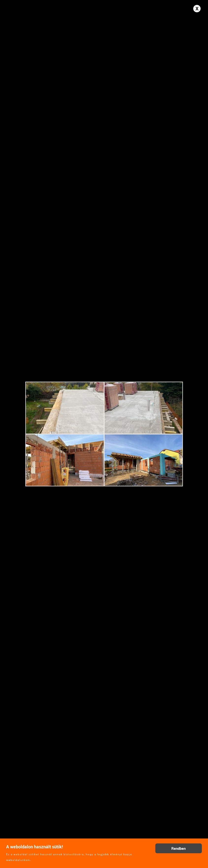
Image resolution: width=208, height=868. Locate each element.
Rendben (178, 848)
